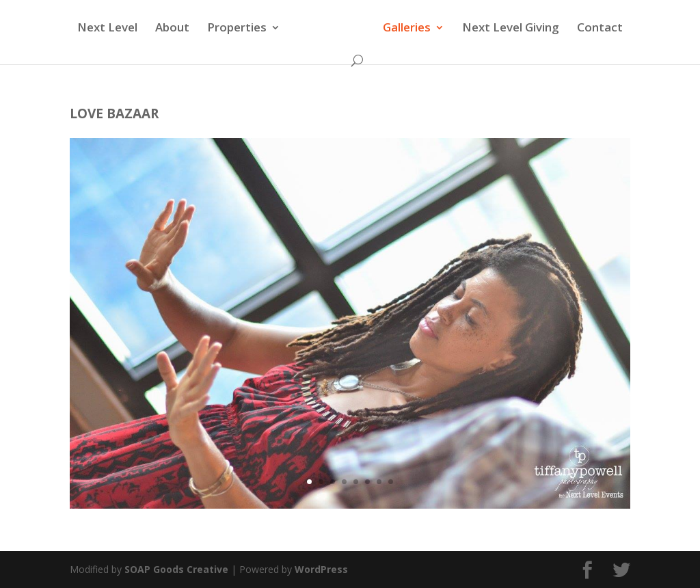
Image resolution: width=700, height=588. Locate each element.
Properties (239, 29)
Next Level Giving (509, 29)
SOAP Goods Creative (176, 569)
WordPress (321, 569)
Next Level (109, 29)
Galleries (405, 29)
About (174, 29)
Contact (598, 29)
